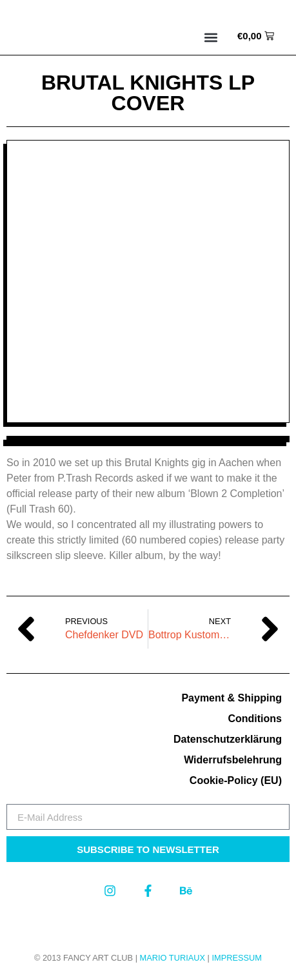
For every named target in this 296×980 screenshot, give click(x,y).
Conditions (255, 719)
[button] (211, 38)
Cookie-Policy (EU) (236, 780)
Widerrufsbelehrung (233, 760)
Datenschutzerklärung (228, 739)
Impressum (237, 958)
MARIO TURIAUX (173, 958)
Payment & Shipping (232, 698)
